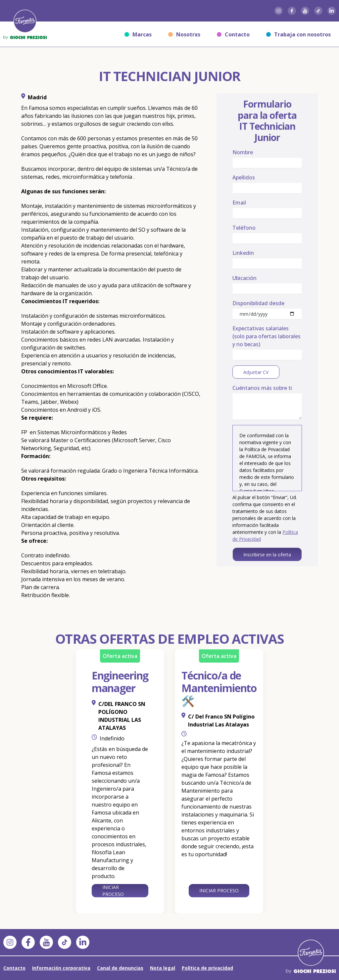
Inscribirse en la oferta (267, 555)
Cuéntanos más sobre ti (262, 388)
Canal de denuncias (120, 968)
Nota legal (163, 968)
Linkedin (243, 253)
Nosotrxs (184, 34)
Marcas (138, 34)
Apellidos (244, 177)
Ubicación (244, 278)
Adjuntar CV (256, 372)
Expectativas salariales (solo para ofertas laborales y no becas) (266, 336)
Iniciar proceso (113, 891)
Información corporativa (61, 968)
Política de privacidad (207, 968)
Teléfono (244, 228)
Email (239, 203)
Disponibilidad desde (258, 303)
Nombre (243, 152)
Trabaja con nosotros (298, 34)
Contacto (233, 34)
